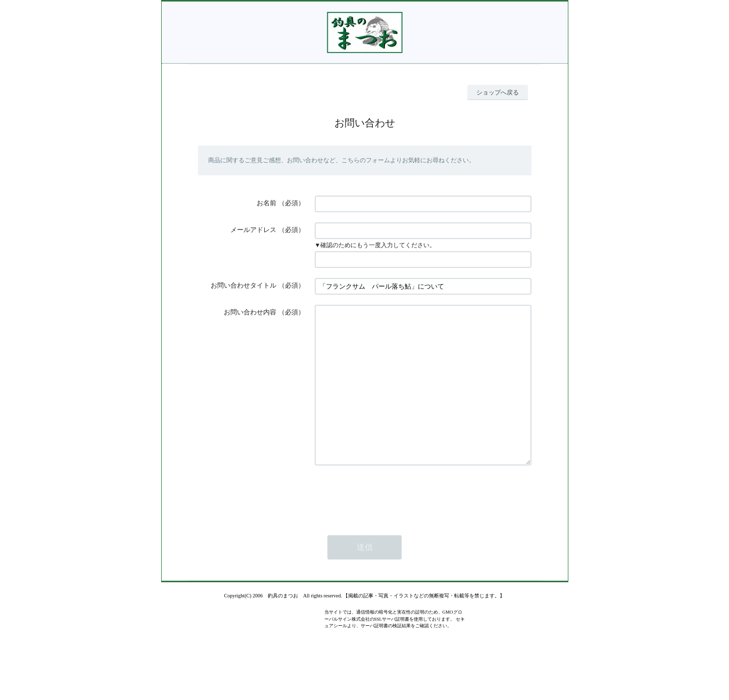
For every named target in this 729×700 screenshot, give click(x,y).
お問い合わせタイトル (244, 285)
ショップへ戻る (498, 92)
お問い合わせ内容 (250, 312)
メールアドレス (253, 230)
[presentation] (392, 526)
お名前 (266, 203)
